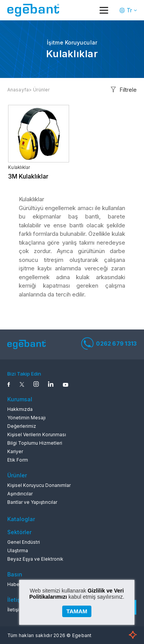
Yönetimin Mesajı (26, 418)
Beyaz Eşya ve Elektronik (35, 559)
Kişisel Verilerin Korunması (37, 435)
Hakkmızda (20, 409)
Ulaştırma (18, 550)
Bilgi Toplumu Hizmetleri (35, 443)
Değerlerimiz (22, 426)
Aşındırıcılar (20, 494)
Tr (129, 10)
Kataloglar (21, 519)
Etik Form (18, 460)
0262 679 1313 (109, 343)
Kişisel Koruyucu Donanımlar (39, 485)
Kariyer (15, 451)
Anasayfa (18, 90)
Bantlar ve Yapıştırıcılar (32, 502)
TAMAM (77, 611)
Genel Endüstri (24, 542)
